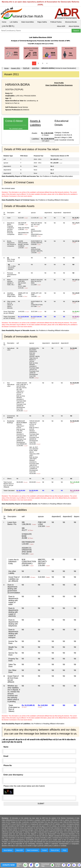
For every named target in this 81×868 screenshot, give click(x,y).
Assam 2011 (16, 68)
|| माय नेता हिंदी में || (8, 26)
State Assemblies (28, 22)
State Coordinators (32, 850)
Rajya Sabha (42, 22)
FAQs (64, 850)
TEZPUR (26, 68)
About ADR (61, 26)
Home (4, 22)
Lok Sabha (14, 22)
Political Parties (56, 22)
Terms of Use (55, 850)
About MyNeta (74, 26)
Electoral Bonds (71, 22)
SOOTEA (35, 68)
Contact (44, 850)
